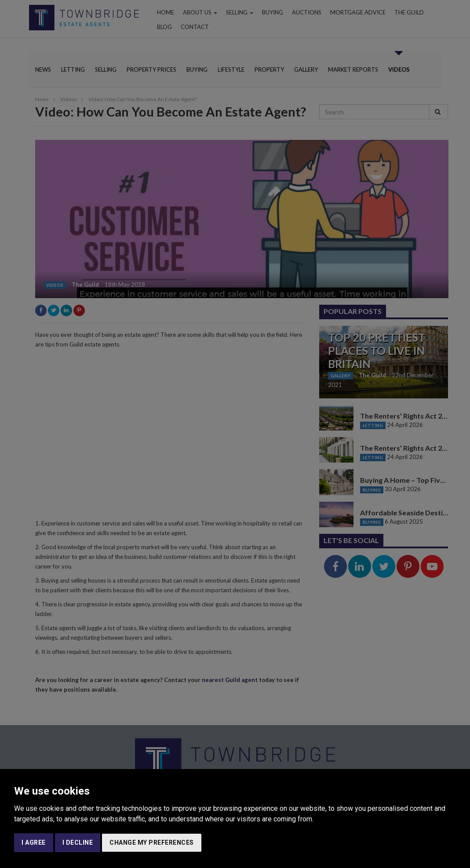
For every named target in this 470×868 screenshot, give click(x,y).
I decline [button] (78, 842)
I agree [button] (34, 842)
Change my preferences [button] (152, 842)
